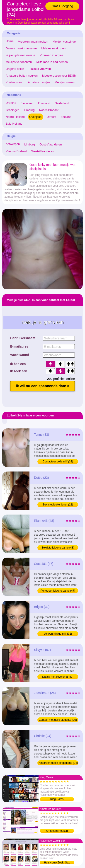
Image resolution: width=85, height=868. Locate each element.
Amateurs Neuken (57, 831)
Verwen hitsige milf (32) (58, 634)
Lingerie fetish (15, 69)
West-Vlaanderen (43, 151)
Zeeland (66, 117)
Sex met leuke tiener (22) (58, 505)
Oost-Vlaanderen (51, 144)
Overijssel (36, 117)
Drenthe (11, 103)
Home (10, 41)
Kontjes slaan (15, 82)
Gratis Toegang (62, 6)
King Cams (57, 799)
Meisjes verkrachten (19, 62)
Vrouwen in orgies (51, 55)
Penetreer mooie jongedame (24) (58, 763)
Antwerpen (13, 144)
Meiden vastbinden (65, 42)
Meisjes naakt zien (53, 48)
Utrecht (51, 117)
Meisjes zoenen (65, 82)
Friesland (44, 103)
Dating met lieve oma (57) (58, 677)
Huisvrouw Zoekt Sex (57, 863)
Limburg (29, 110)
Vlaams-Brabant (16, 151)
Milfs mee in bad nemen (52, 62)
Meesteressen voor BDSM (59, 76)
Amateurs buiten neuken (22, 76)
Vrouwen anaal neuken (33, 42)
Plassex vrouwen (40, 69)
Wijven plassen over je (20, 55)
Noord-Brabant (49, 110)
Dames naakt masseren (21, 48)
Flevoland (27, 103)
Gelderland (62, 103)
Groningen (13, 110)
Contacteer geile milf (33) (58, 462)
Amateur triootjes (39, 82)
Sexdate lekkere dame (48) (58, 548)
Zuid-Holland (14, 124)
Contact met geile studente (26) (58, 720)
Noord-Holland (15, 117)
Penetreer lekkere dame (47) (58, 591)
